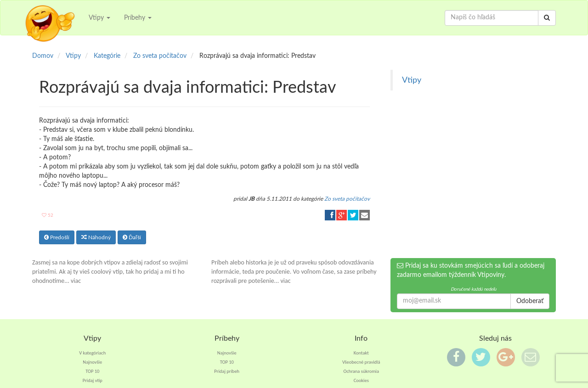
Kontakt (361, 353)
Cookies (361, 380)
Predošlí (57, 237)
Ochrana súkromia (361, 371)
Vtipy (412, 80)
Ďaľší (132, 237)
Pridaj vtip (93, 380)
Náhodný (96, 237)
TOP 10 (92, 371)
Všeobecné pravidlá (361, 362)
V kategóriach (92, 353)
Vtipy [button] (99, 18)
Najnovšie (92, 362)
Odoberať (530, 301)
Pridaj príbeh (227, 371)
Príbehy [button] (138, 18)
